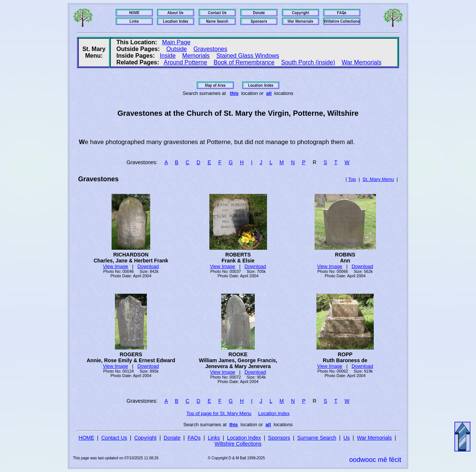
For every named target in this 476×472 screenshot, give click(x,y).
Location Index (274, 413)
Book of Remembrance (244, 62)
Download (148, 266)
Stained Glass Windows (248, 56)
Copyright (145, 438)
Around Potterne (185, 62)
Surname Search (317, 438)
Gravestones (210, 49)
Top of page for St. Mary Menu (219, 413)
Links (214, 438)
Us (346, 438)
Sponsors (279, 438)
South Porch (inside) (308, 62)
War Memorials (362, 62)
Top (352, 179)
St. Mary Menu (378, 179)
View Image (116, 266)
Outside (176, 49)
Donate (172, 438)
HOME (86, 438)
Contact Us (114, 438)
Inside (168, 56)
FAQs (194, 438)
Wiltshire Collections (238, 444)
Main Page (176, 42)
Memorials (196, 56)
